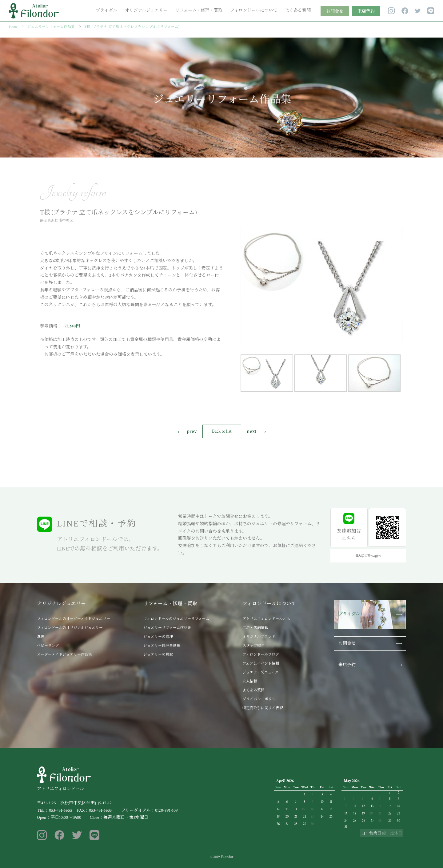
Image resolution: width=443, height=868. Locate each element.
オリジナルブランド (259, 637)
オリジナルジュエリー (146, 10)
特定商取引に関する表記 (263, 708)
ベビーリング (48, 646)
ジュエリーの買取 (158, 655)
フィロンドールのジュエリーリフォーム (176, 619)
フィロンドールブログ (261, 655)
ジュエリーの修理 (158, 637)
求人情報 (250, 681)
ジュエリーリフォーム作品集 (167, 628)
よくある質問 (298, 10)
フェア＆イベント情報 (261, 664)
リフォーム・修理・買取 (199, 10)
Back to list (222, 431)
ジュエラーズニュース (261, 672)
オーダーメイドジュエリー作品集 (64, 655)
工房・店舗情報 (255, 628)
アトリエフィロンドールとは (266, 619)
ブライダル (106, 10)
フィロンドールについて (254, 10)
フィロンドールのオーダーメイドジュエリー (74, 619)
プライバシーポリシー (261, 699)
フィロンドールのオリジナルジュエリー (70, 628)
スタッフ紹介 (253, 646)
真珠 (41, 637)
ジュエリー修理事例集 (162, 646)
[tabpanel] (321, 284)
